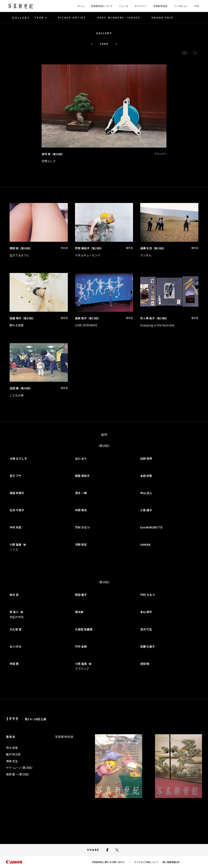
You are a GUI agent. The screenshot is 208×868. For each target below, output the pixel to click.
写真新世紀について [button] (102, 6)
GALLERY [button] (21, 18)
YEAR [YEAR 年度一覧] (39, 17)
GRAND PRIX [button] (162, 17)
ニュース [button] (123, 6)
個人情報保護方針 (171, 862)
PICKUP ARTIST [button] (72, 17)
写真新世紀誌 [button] (160, 6)
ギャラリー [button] (141, 6)
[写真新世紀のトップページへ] (20, 6)
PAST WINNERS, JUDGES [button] (119, 17)
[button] (197, 6)
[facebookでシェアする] (107, 850)
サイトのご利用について (146, 862)
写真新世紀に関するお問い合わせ (108, 862)
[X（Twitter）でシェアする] (117, 850)
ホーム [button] (81, 6)
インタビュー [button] (181, 6)
